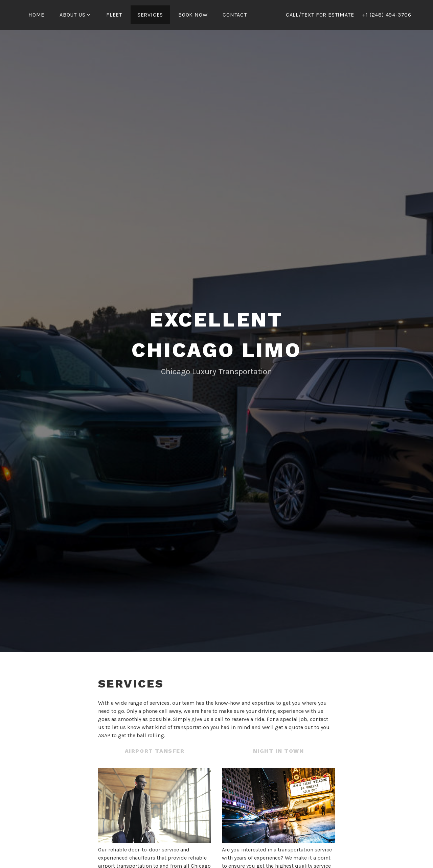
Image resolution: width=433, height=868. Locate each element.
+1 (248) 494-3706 (387, 15)
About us (72, 15)
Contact (235, 15)
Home (36, 15)
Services (150, 15)
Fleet (114, 15)
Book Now (193, 15)
